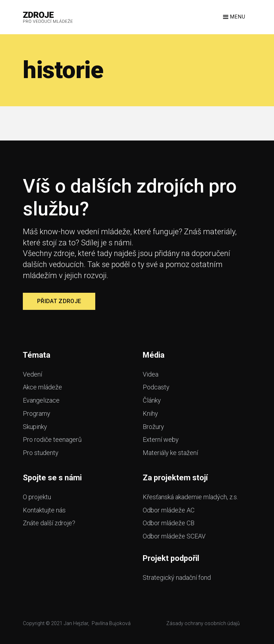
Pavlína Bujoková (111, 623)
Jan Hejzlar (76, 623)
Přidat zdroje (59, 301)
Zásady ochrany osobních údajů (203, 623)
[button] (234, 17)
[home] (48, 17)
